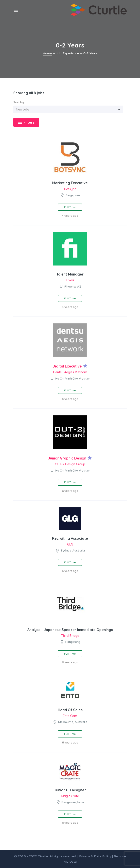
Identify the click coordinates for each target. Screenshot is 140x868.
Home (47, 53)
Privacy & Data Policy (95, 856)
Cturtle (43, 856)
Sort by (19, 102)
